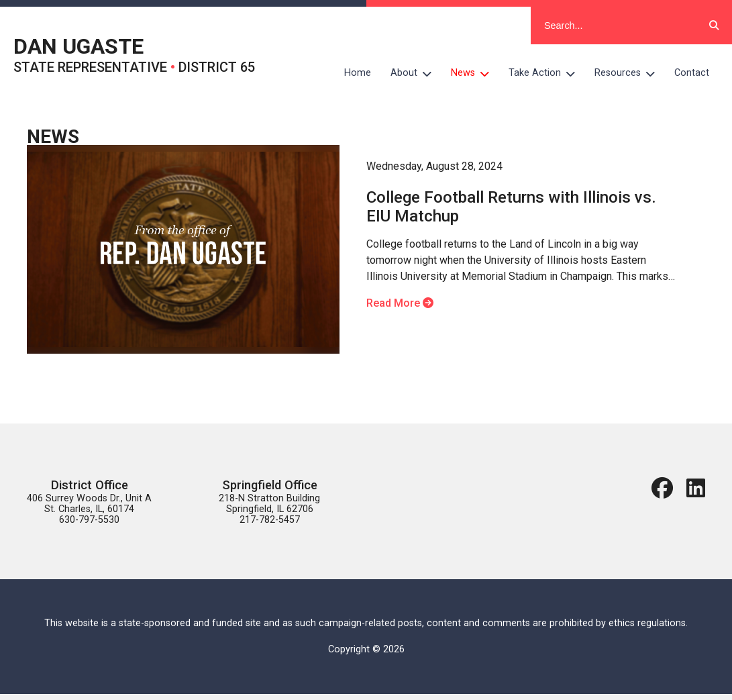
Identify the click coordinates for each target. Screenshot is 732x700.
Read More (400, 303)
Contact (692, 73)
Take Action (547, 73)
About (416, 73)
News (475, 73)
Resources (630, 73)
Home (358, 73)
